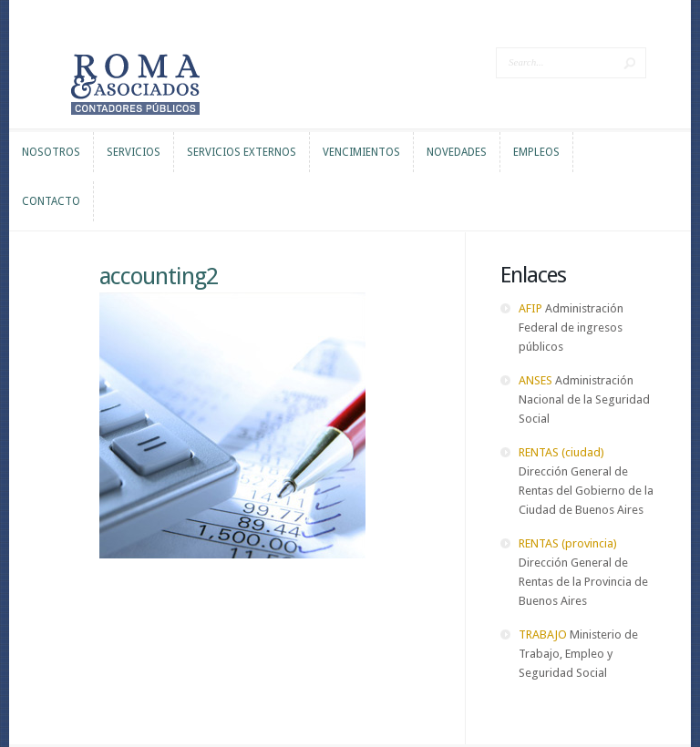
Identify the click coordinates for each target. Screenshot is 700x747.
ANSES (535, 380)
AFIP (530, 308)
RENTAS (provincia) (568, 543)
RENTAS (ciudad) (561, 452)
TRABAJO (543, 634)
